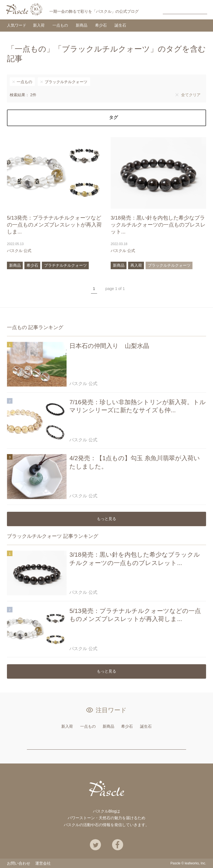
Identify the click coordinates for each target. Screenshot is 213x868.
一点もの (60, 25)
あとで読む (97, 251)
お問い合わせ (19, 863)
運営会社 (43, 863)
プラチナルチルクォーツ (65, 265)
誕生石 (120, 25)
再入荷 (136, 265)
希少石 (101, 25)
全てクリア (191, 95)
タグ (113, 117)
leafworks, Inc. (195, 863)
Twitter (95, 845)
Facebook (118, 845)
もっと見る (106, 519)
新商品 (82, 25)
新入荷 (39, 25)
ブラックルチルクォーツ (66, 82)
